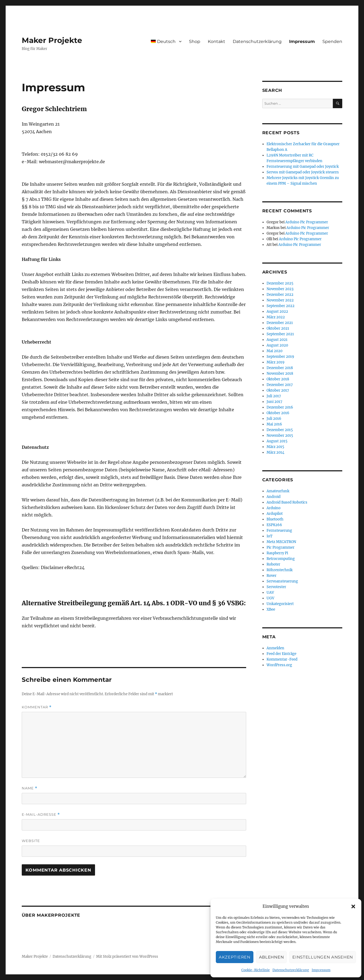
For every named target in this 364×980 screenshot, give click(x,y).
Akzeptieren (235, 957)
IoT (270, 536)
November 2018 (280, 374)
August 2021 (277, 340)
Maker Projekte (52, 40)
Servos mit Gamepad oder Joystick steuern (303, 172)
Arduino (274, 508)
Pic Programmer (281, 547)
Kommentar (37, 707)
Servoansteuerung (282, 581)
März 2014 (275, 452)
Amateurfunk (278, 491)
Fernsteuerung (279, 531)
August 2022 (277, 312)
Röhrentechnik (280, 570)
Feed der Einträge (281, 654)
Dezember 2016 (280, 407)
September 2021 (280, 334)
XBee (271, 609)
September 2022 (281, 306)
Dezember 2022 (280, 295)
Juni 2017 (274, 402)
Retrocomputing (281, 559)
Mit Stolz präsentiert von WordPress (127, 957)
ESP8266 (274, 525)
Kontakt (216, 41)
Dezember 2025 (280, 283)
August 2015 (277, 441)
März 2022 (276, 317)
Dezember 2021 (280, 323)
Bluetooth (275, 519)
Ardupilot (275, 514)
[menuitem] (166, 41)
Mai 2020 (274, 351)
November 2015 (280, 436)
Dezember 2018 (280, 368)
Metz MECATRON (281, 542)
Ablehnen (272, 957)
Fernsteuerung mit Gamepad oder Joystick (303, 167)
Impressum (321, 970)
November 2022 (280, 300)
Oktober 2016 (278, 413)
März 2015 (275, 447)
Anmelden (275, 648)
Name (30, 788)
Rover (272, 576)
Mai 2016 (274, 424)
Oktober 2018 (278, 379)
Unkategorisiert (280, 604)
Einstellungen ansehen (323, 957)
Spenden (332, 41)
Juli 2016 (274, 419)
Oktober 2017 (278, 390)
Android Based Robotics (287, 502)
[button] (353, 906)
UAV (270, 593)
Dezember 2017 (280, 385)
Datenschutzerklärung (291, 970)
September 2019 (280, 357)
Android (274, 497)
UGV (270, 598)
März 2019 (276, 362)
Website (31, 841)
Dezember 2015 (280, 430)
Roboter (273, 564)
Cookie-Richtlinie (256, 970)
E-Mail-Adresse (41, 815)
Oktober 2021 (278, 328)
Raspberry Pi (277, 553)
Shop (195, 41)
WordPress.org (279, 665)
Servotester (276, 587)
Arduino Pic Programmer (307, 222)
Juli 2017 (274, 396)
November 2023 (280, 289)
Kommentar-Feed (282, 659)
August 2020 (277, 345)
